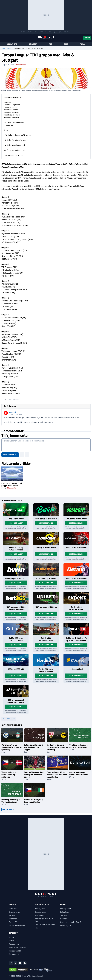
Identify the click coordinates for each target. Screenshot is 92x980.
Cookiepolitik (14, 954)
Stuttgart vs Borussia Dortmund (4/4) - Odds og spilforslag (57, 747)
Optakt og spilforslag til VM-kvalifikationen (11, 801)
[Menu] (3, 38)
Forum (83, 44)
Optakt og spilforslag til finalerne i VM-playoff (79, 746)
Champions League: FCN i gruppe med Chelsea (12, 484)
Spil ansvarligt (26, 32)
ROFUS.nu (42, 32)
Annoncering (14, 944)
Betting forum (66, 909)
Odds (66, 44)
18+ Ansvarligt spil (35, 976)
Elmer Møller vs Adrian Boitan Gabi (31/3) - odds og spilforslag (57, 774)
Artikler (10, 48)
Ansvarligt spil (66, 925)
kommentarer (21, 65)
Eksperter (13, 919)
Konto (87, 38)
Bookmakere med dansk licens (44, 920)
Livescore (64, 919)
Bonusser (33, 44)
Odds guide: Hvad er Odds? (71, 922)
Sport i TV (13, 922)
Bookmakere (12, 44)
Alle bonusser (9, 719)
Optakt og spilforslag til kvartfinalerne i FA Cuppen (34, 747)
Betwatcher (65, 912)
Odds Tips (13, 909)
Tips (50, 44)
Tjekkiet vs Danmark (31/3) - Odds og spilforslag (9, 774)
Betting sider (40, 909)
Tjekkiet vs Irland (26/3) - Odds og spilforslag (34, 801)
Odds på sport (14, 912)
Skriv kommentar (10, 455)
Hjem (3, 48)
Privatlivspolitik (15, 951)
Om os (12, 941)
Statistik (64, 915)
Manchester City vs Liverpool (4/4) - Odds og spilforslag (12, 747)
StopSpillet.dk (68, 32)
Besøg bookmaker (16, 523)
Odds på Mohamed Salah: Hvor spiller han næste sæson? (34, 774)
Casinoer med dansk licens (45, 924)
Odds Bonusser (40, 912)
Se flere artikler (8, 809)
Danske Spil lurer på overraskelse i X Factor (78, 773)
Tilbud (37, 928)
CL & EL (19, 399)
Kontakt (12, 937)
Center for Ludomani (17, 925)
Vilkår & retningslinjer (18, 947)
